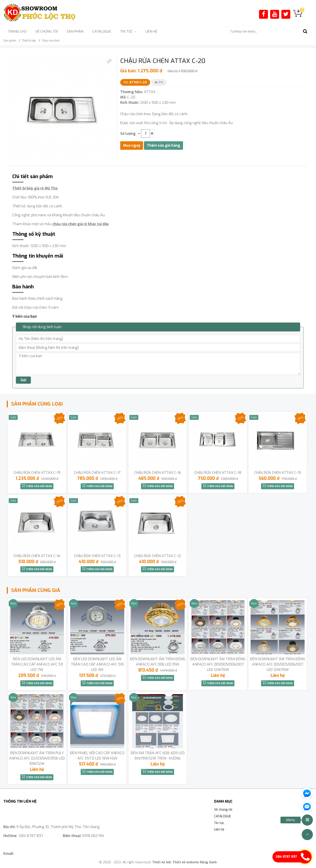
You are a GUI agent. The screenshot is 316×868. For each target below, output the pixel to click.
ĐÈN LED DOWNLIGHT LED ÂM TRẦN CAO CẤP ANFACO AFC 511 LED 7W (37, 664)
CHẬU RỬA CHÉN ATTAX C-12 (158, 556)
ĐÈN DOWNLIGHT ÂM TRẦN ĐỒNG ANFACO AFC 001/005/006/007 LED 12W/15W (218, 664)
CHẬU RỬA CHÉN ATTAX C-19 (37, 473)
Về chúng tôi (46, 31)
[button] (109, 61)
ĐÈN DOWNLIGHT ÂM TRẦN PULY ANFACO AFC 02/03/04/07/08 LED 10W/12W (37, 758)
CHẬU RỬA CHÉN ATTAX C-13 (97, 556)
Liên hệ (151, 31)
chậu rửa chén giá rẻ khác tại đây (80, 224)
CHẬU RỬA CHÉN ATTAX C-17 (97, 473)
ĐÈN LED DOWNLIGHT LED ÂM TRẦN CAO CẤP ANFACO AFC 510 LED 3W (97, 664)
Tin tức (219, 823)
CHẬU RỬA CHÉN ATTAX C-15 (278, 473)
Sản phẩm (75, 31)
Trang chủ (17, 31)
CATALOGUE (102, 31)
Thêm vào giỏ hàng (37, 486)
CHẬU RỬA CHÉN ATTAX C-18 (218, 473)
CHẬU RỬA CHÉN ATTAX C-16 (158, 473)
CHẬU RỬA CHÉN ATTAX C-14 (37, 556)
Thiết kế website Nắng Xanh (195, 862)
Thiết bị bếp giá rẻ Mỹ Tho (35, 188)
